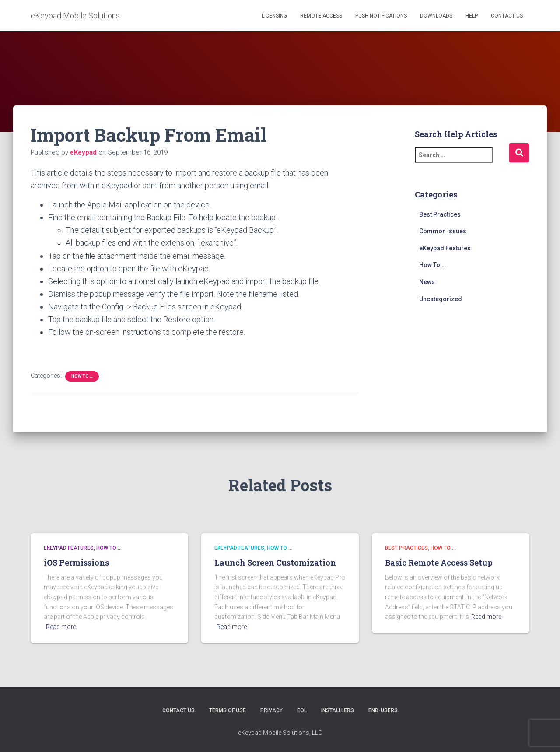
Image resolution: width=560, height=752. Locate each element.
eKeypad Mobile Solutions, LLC (280, 733)
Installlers (338, 710)
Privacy (271, 710)
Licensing (274, 16)
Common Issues (443, 231)
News (427, 282)
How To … (82, 376)
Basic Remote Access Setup (439, 562)
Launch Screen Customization (275, 562)
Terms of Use (227, 710)
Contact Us (507, 16)
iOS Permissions (76, 562)
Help (472, 16)
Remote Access (321, 16)
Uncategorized (441, 299)
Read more (61, 627)
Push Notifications (381, 16)
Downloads (436, 16)
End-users (383, 710)
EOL (302, 710)
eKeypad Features (445, 248)
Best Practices (440, 214)
